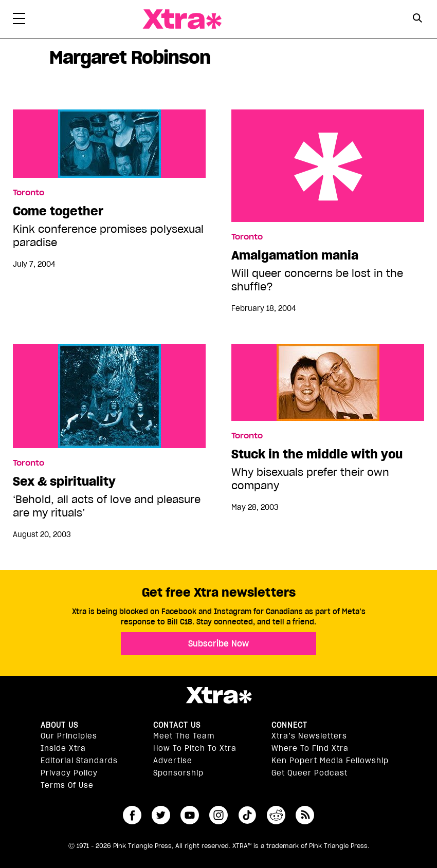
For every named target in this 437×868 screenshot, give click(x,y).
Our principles (69, 736)
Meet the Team (184, 736)
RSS (305, 815)
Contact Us (177, 725)
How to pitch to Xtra (195, 748)
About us (59, 725)
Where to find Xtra (310, 748)
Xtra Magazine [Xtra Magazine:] (219, 695)
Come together (58, 211)
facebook (132, 815)
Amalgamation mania (328, 166)
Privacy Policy (69, 773)
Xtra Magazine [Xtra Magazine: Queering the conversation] (182, 19)
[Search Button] (418, 18)
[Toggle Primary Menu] (19, 21)
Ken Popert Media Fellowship (330, 761)
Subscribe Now (219, 643)
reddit (276, 815)
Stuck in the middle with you (317, 454)
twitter (161, 815)
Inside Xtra (63, 748)
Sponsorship (178, 773)
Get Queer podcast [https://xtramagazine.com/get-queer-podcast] (309, 773)
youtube (190, 815)
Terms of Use (67, 785)
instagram (219, 815)
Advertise (173, 761)
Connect (289, 725)
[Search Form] (418, 20)
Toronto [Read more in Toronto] (29, 193)
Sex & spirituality (64, 482)
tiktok (247, 815)
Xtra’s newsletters (309, 736)
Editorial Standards (79, 761)
